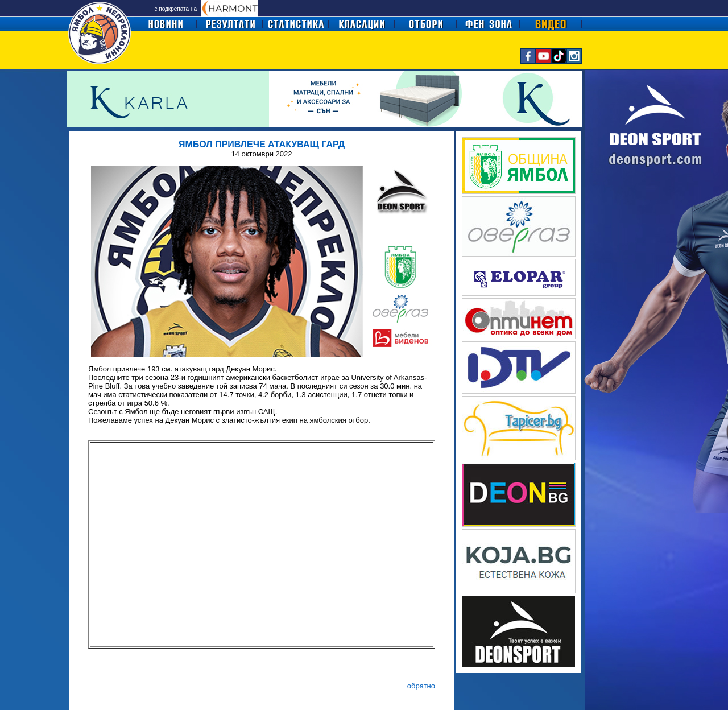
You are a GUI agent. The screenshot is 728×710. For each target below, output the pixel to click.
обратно (421, 686)
